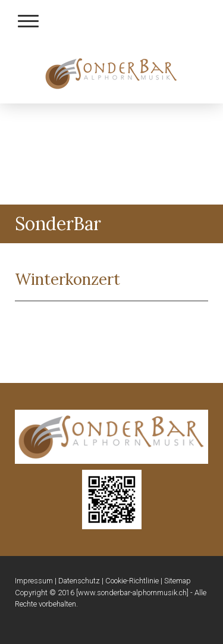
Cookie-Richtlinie (132, 581)
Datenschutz (79, 581)
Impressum (34, 581)
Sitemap (178, 581)
